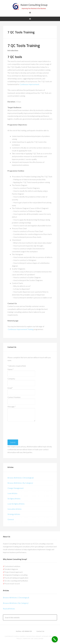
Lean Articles (12, 493)
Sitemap (45, 636)
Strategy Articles (14, 514)
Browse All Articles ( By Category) (20, 483)
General (11, 519)
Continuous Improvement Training (20, 329)
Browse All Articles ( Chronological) (21, 478)
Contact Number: (14, 397)
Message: (12, 407)
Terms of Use (28, 639)
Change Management (16, 488)
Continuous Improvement (29, 84)
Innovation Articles (15, 509)
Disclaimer (39, 639)
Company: (11, 379)
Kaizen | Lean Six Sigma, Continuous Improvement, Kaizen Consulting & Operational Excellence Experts (30, 7)
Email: (10, 388)
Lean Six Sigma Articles (16, 504)
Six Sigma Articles (14, 499)
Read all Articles (9, 609)
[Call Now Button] (55, 639)
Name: (10, 369)
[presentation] (17, 430)
